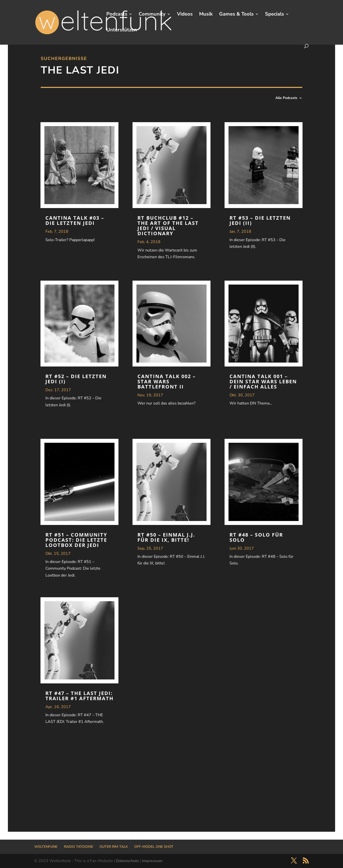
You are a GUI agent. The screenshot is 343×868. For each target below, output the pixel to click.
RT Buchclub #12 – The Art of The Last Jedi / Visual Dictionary (168, 226)
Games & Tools (236, 15)
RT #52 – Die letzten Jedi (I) (76, 379)
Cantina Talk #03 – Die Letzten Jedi (75, 220)
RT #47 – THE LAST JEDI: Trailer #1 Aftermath (79, 696)
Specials (275, 15)
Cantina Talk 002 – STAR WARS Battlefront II (167, 381)
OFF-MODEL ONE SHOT (154, 847)
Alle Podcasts (286, 98)
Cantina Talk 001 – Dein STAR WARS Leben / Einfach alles (263, 381)
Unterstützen (122, 31)
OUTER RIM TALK (114, 847)
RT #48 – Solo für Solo (256, 537)
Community (152, 15)
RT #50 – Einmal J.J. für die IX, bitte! (166, 537)
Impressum (152, 861)
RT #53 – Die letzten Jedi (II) (260, 220)
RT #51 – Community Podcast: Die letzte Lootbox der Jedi (76, 540)
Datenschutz (127, 861)
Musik (206, 15)
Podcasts (117, 15)
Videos (185, 15)
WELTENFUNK (46, 847)
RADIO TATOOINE (78, 847)
